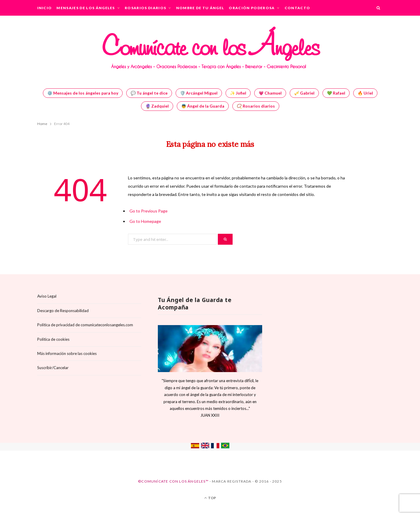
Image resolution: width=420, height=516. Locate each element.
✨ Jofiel (238, 93)
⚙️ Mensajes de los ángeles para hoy (83, 93)
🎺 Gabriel (304, 93)
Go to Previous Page (149, 211)
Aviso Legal (47, 296)
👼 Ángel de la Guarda (203, 106)
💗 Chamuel (270, 93)
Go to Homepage (145, 221)
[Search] (379, 8)
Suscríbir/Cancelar (53, 368)
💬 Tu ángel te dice (149, 93)
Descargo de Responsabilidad (63, 311)
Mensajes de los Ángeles (86, 8)
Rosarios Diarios (145, 8)
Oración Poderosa (252, 8)
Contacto (297, 8)
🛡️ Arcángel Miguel (199, 93)
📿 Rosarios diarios (256, 106)
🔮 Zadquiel (157, 106)
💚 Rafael (336, 93)
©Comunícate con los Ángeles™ (173, 481)
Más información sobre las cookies (67, 353)
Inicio (45, 8)
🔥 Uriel (365, 93)
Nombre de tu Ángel (200, 8)
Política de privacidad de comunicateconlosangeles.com (85, 325)
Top (210, 498)
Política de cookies (53, 339)
